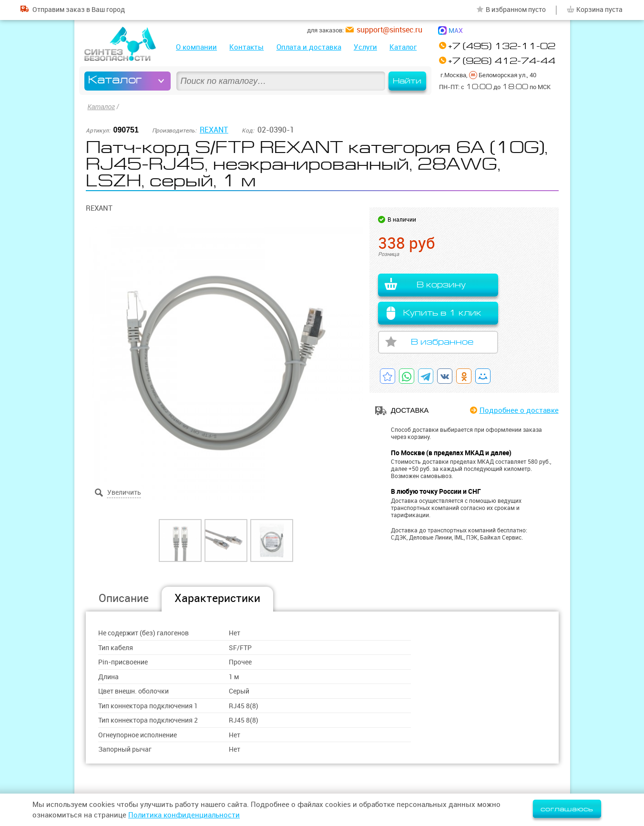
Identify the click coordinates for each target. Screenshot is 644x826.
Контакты (246, 47)
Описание (124, 598)
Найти (407, 81)
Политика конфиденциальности (184, 815)
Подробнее (519, 410)
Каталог (403, 47)
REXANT (214, 130)
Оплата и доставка (309, 47)
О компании (196, 47)
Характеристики (217, 598)
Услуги (365, 47)
